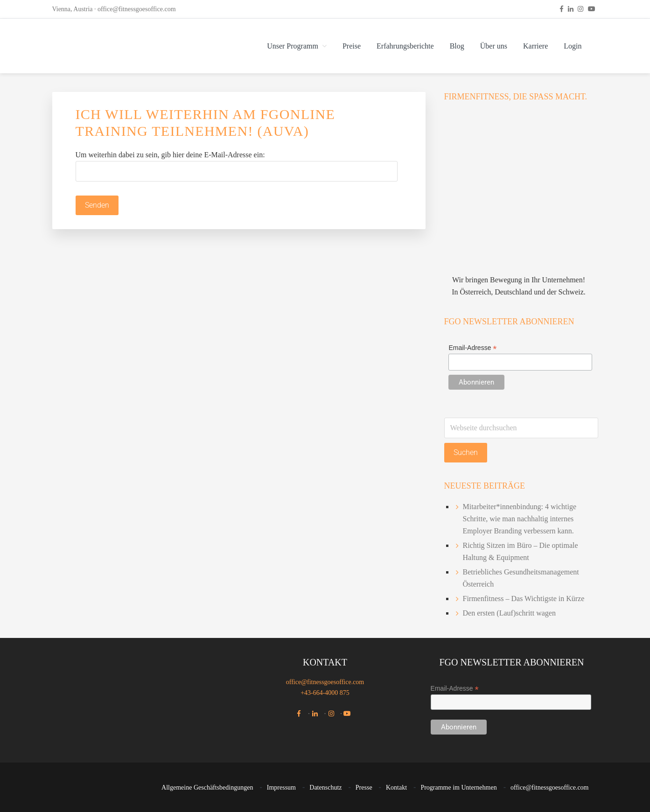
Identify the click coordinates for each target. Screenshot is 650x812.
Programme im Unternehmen (458, 788)
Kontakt (396, 788)
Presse (364, 788)
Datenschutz (325, 788)
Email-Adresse (472, 348)
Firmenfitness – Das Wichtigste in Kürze (524, 598)
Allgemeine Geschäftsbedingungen (207, 788)
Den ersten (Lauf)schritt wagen (509, 613)
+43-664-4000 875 (325, 693)
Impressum (281, 788)
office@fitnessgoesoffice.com (137, 9)
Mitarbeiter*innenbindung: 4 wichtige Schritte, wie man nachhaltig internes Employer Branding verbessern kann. (520, 519)
